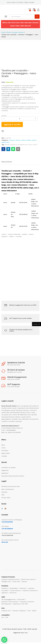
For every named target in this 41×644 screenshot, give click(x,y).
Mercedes (28, 23)
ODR (3, 495)
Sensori (25, 582)
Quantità (4, 116)
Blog (26, 2)
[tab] (8, 163)
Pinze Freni (16, 582)
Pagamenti (5, 470)
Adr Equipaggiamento (9, 599)
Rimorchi (28, 26)
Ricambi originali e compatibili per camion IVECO (21, 145)
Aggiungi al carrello (12, 124)
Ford (13, 23)
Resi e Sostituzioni (8, 489)
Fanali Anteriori (16, 591)
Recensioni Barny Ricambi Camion (13, 476)
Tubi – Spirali (32, 611)
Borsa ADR (21, 599)
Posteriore (23, 588)
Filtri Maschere (6, 604)
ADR (22, 26)
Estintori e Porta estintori (10, 602)
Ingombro (5, 593)
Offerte (5, 23)
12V (3, 617)
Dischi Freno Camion (28, 579)
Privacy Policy (6, 498)
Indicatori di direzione (30, 591)
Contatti (31, 2)
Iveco (18, 23)
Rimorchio (13, 593)
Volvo (18, 26)
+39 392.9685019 (7, 529)
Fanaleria (4, 588)
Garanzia (4, 492)
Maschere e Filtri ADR (21, 604)
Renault (35, 23)
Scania (12, 26)
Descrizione (7, 162)
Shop (14, 2)
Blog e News (6, 453)
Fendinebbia (14, 588)
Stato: (3, 82)
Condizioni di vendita (8, 468)
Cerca (37, 17)
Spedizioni (5, 473)
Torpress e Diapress (19, 611)
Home (9, 2)
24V (7, 617)
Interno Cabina (26, 140)
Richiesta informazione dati (11, 486)
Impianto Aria (6, 611)
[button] (4, 640)
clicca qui (5, 542)
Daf (9, 23)
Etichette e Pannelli (27, 602)
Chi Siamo (20, 2)
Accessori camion (14, 140)
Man (22, 23)
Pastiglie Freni (6, 582)
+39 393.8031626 (7, 522)
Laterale (31, 588)
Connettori (5, 591)
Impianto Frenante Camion (10, 579)
